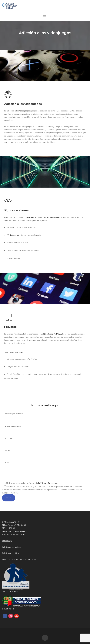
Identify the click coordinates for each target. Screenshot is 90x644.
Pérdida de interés (15, 235)
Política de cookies (10, 553)
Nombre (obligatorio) (23, 417)
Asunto (23, 453)
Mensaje (47, 471)
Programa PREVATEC (54, 334)
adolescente (31, 217)
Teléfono (23, 441)
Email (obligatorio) (23, 429)
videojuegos (25, 111)
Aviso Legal (29, 483)
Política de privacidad (12, 547)
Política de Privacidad (48, 483)
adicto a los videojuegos (50, 217)
